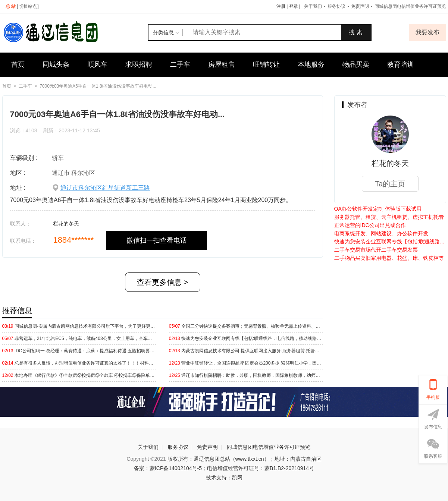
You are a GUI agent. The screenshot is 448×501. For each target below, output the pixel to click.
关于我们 (313, 6)
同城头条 (56, 64)
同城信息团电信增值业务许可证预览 (269, 447)
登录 (294, 6)
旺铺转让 (266, 64)
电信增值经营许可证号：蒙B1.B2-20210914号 (261, 468)
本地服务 (311, 64)
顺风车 (97, 64)
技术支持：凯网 (224, 478)
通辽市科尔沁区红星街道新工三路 (105, 188)
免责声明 (360, 6)
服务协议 (336, 6)
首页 (18, 64)
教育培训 (401, 64)
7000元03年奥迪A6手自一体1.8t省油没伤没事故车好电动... (98, 86)
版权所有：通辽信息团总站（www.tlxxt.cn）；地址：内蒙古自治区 (245, 459)
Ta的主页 (390, 184)
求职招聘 (139, 64)
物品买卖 (356, 64)
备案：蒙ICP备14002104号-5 (168, 468)
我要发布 (427, 32)
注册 (281, 6)
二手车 (180, 64)
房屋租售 (222, 64)
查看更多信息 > (162, 282)
